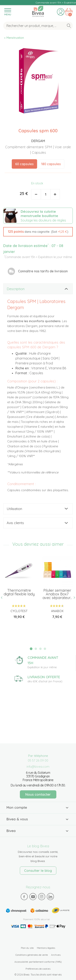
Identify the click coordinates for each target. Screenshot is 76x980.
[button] (38, 232)
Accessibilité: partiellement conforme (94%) (38, 962)
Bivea (38, 11)
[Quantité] (46, 194)
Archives (56, 955)
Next (73, 598)
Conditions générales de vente (32, 955)
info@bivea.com (38, 767)
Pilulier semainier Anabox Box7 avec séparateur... (57, 594)
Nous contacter (38, 794)
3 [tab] (40, 649)
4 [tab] (45, 649)
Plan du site (27, 948)
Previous (3, 598)
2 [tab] (36, 649)
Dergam (38, 141)
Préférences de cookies (38, 969)
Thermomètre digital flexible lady (19, 592)
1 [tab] (31, 649)
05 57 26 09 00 (38, 760)
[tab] (38, 289)
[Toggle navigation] (8, 12)
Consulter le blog (38, 870)
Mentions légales (46, 948)
